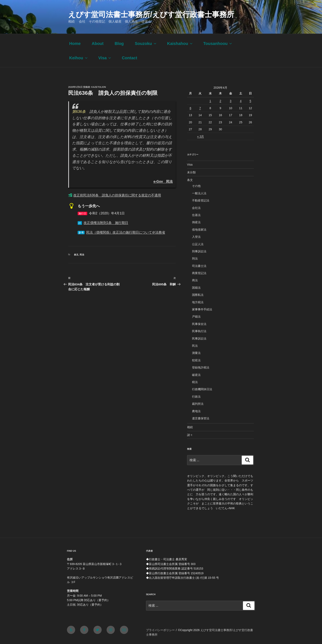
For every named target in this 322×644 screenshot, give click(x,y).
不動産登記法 (201, 200)
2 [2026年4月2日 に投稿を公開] (220, 101)
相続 (190, 427)
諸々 (190, 435)
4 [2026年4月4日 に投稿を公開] (241, 101)
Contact (129, 58)
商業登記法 (199, 273)
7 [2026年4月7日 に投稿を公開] (200, 108)
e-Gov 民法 (163, 181)
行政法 (196, 397)
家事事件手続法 (202, 309)
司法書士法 (199, 266)
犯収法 (196, 360)
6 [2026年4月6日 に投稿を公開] (190, 108)
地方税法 (198, 302)
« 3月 (201, 136)
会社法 (196, 208)
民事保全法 (199, 324)
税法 (195, 382)
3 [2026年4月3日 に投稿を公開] (231, 101)
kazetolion (99, 87)
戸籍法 (196, 317)
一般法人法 (199, 193)
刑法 (195, 259)
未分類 (191, 172)
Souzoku (146, 43)
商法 (195, 280)
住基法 (196, 215)
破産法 (196, 375)
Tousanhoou (218, 43)
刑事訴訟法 (199, 251)
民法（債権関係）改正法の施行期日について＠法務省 (126, 232)
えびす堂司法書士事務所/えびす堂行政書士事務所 (151, 14)
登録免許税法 (201, 367)
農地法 (196, 411)
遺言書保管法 (201, 418)
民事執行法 (199, 331)
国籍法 (196, 288)
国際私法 (198, 295)
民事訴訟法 (199, 339)
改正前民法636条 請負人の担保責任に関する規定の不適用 (117, 195)
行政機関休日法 (202, 389)
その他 (196, 186)
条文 (76, 255)
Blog (119, 43)
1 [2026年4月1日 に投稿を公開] (210, 101)
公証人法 (198, 244)
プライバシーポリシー (160, 630)
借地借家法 (199, 230)
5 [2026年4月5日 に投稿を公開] (250, 101)
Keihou (79, 58)
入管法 (196, 237)
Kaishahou (180, 43)
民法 (82, 255)
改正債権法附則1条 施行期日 (106, 223)
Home (75, 43)
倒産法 (196, 222)
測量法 (196, 353)
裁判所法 (198, 404)
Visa (105, 58)
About (98, 43)
